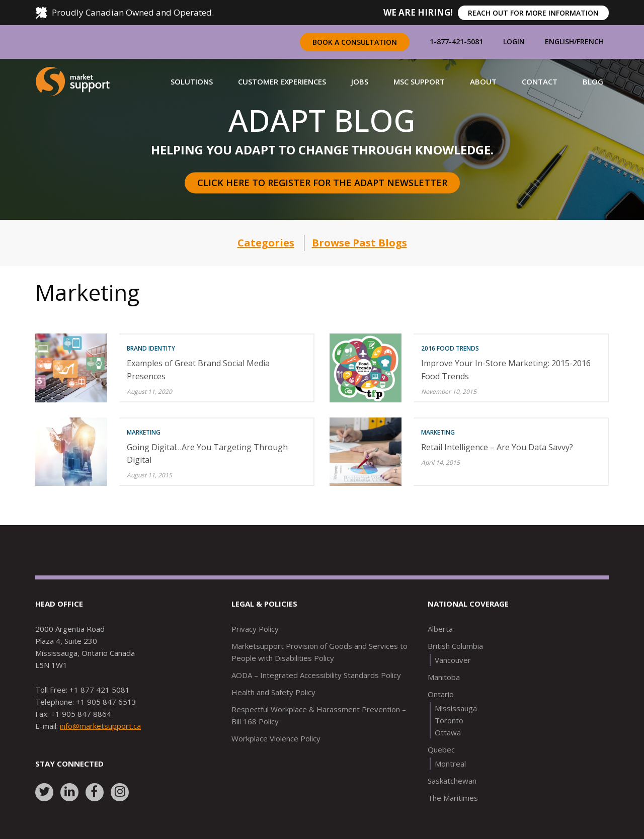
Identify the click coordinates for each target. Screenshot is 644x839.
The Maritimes (453, 798)
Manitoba (444, 677)
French (590, 41)
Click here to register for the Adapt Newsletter (322, 183)
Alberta (440, 629)
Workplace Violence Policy (276, 738)
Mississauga (456, 708)
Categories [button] (266, 243)
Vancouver (453, 660)
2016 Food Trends (450, 348)
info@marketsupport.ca (100, 726)
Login (514, 41)
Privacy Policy (255, 629)
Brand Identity (151, 348)
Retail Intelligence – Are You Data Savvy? (497, 447)
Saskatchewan (452, 781)
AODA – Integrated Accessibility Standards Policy (316, 675)
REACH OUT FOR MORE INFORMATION (533, 13)
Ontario (441, 694)
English (559, 41)
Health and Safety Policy (273, 692)
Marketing (144, 432)
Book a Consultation (355, 42)
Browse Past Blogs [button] (359, 243)
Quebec (441, 749)
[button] (192, 81)
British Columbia (455, 646)
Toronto (449, 720)
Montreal (450, 764)
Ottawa (448, 732)
